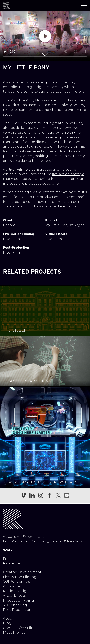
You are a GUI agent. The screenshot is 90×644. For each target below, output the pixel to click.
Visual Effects (14, 596)
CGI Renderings (16, 582)
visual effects (17, 82)
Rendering (12, 563)
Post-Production (17, 610)
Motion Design (16, 591)
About (8, 618)
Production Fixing (18, 600)
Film (7, 559)
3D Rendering (15, 605)
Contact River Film (19, 628)
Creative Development (22, 572)
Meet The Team (16, 633)
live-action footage (68, 174)
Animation (12, 586)
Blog (7, 623)
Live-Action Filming (20, 577)
